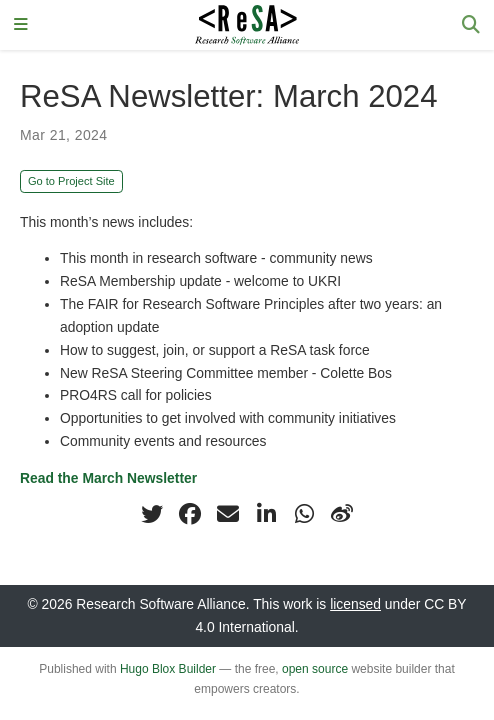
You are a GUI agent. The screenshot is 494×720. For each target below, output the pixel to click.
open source (315, 669)
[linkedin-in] (266, 514)
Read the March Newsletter (108, 478)
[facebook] (190, 514)
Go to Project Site (71, 181)
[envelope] (228, 514)
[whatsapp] (304, 514)
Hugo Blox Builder (168, 669)
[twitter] (152, 514)
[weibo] (342, 514)
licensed (355, 604)
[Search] (471, 25)
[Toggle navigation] (21, 25)
